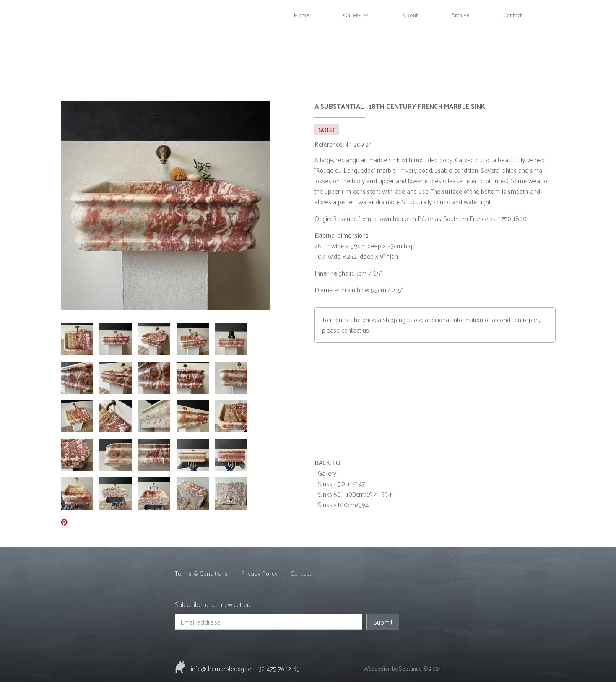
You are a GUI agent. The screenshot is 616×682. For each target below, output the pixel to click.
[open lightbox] (166, 206)
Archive (460, 15)
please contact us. (346, 330)
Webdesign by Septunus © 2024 (402, 668)
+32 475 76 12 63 (278, 668)
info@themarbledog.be (221, 668)
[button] (356, 15)
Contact (513, 15)
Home (302, 15)
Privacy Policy (259, 573)
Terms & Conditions (201, 573)
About (410, 15)
